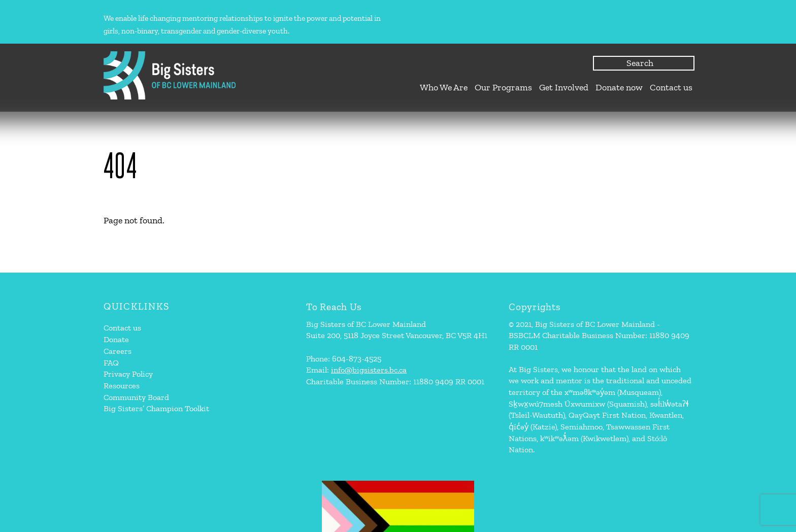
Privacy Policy (128, 374)
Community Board (136, 397)
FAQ (111, 363)
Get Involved (564, 87)
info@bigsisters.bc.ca (369, 370)
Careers (118, 351)
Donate (116, 339)
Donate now (619, 87)
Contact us (671, 87)
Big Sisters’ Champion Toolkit (156, 408)
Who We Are (444, 87)
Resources (122, 386)
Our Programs (503, 87)
